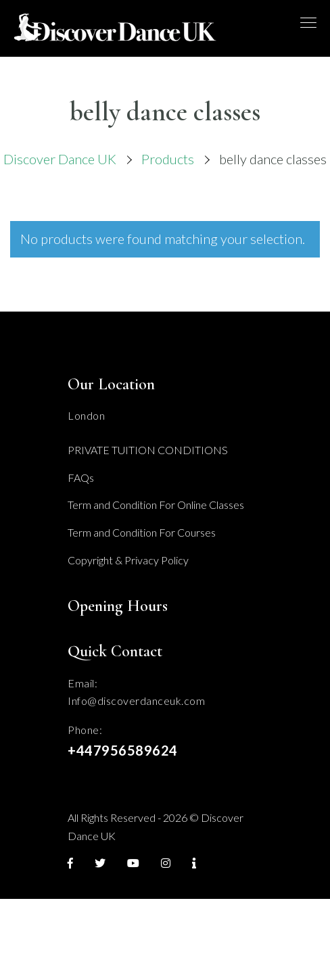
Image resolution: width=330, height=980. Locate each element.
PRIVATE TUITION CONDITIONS (148, 450)
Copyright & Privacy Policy (128, 560)
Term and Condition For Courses (142, 532)
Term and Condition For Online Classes (156, 505)
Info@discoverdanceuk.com (136, 701)
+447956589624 (123, 750)
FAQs (81, 477)
